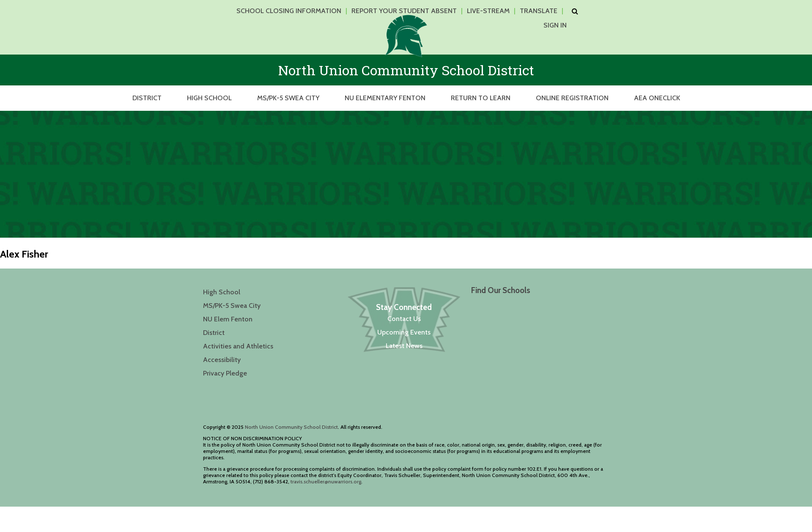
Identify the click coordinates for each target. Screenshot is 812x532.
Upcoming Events (404, 332)
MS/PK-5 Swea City (288, 98)
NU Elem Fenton (228, 319)
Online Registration (572, 98)
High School (209, 98)
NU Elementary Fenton (385, 98)
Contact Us (404, 319)
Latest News (404, 346)
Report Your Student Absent (404, 11)
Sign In (555, 25)
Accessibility (222, 360)
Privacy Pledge (225, 373)
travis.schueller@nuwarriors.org (326, 481)
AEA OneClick (657, 98)
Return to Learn (481, 98)
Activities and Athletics (238, 346)
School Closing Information (289, 11)
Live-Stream (488, 11)
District (147, 98)
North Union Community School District (291, 427)
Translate (539, 11)
